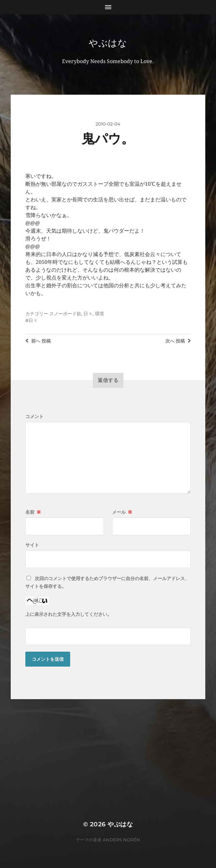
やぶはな (108, 43)
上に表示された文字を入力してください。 (69, 614)
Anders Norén (121, 840)
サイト (32, 545)
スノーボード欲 (65, 314)
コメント (34, 416)
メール (122, 512)
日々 (88, 314)
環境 (99, 314)
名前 (33, 512)
